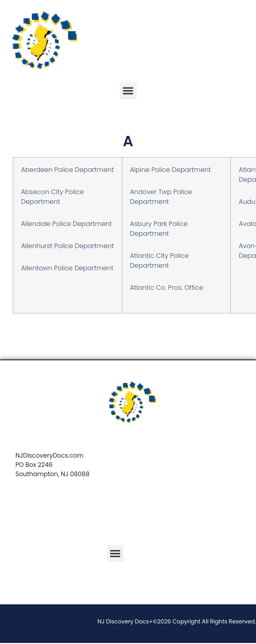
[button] (128, 91)
